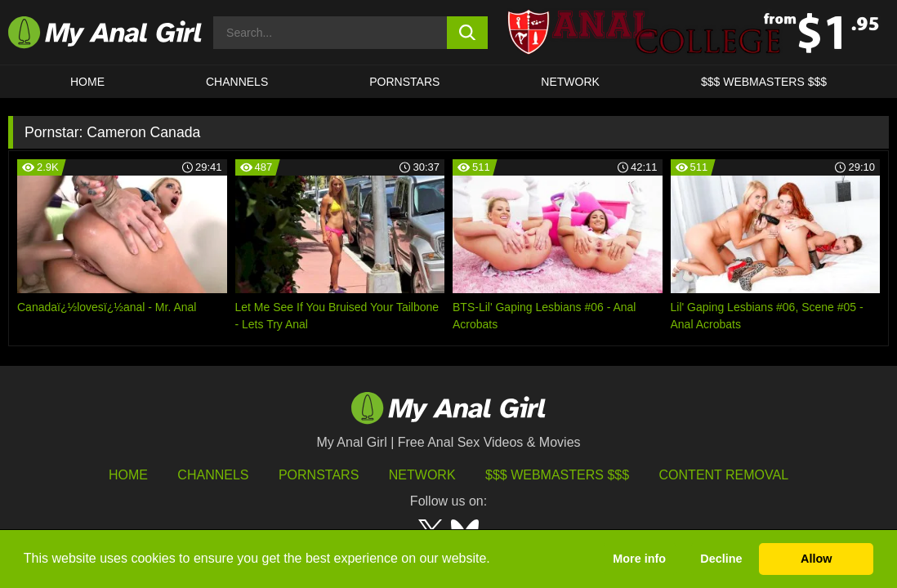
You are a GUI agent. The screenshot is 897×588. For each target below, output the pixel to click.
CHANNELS (237, 82)
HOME (87, 82)
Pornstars (404, 82)
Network (570, 82)
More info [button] (639, 559)
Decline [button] (721, 559)
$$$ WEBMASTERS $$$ (764, 82)
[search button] (467, 33)
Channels (213, 475)
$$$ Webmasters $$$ (557, 475)
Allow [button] (816, 559)
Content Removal (724, 475)
